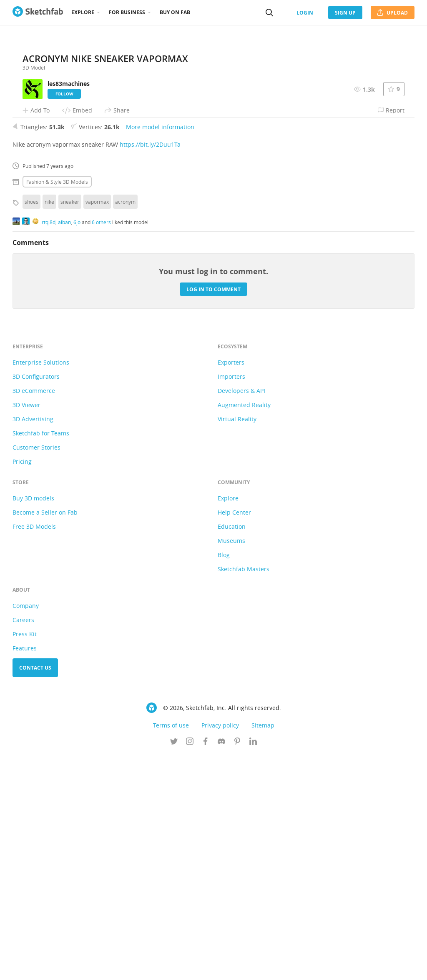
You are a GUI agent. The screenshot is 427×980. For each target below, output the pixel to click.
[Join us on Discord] (221, 967)
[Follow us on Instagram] (190, 967)
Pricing (22, 686)
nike (49, 427)
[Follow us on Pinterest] (237, 967)
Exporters (231, 587)
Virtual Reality (237, 644)
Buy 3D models (33, 723)
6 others (101, 447)
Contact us (35, 893)
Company (26, 831)
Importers (231, 601)
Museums (231, 766)
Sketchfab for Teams (41, 658)
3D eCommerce (34, 616)
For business (127, 12)
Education (232, 751)
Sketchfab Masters (244, 794)
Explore (83, 12)
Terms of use (171, 950)
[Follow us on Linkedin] (253, 967)
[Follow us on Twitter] (174, 967)
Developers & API (241, 616)
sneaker (70, 427)
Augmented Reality (244, 630)
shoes (31, 427)
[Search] (269, 12)
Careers (23, 845)
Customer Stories (36, 672)
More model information (160, 352)
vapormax (97, 427)
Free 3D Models (34, 751)
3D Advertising (33, 644)
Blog (224, 780)
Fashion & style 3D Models (57, 407)
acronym (125, 427)
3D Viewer (26, 630)
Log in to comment (213, 514)
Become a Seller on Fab (45, 737)
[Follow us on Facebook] (206, 967)
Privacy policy (220, 950)
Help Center (234, 737)
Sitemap (263, 950)
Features (25, 873)
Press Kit (25, 859)
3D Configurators (36, 601)
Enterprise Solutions (41, 587)
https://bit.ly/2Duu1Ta (150, 369)
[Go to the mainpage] (38, 12)
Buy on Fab (175, 12)
